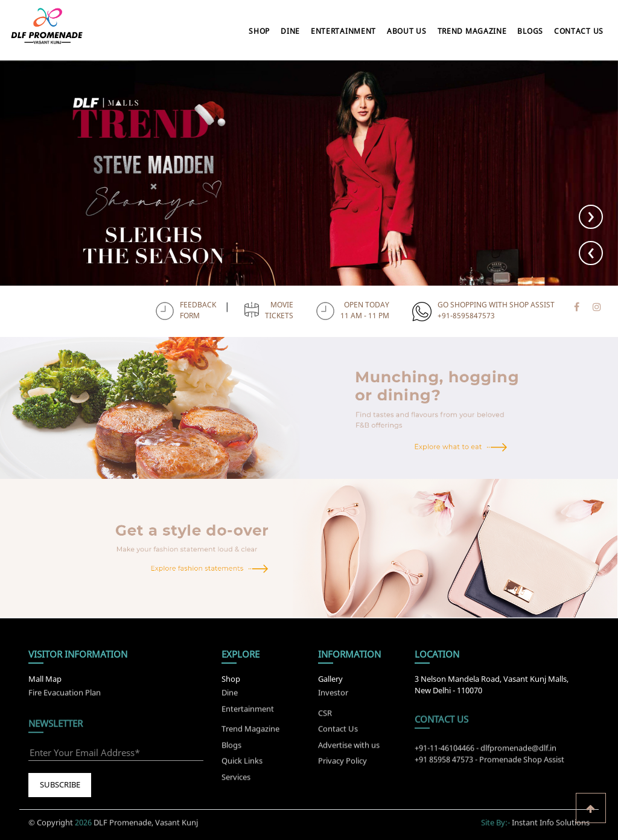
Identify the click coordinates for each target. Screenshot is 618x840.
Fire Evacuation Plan (65, 688)
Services (236, 781)
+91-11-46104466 (444, 752)
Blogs (530, 31)
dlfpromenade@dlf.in (518, 752)
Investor (333, 688)
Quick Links (242, 766)
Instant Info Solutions (551, 818)
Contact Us (579, 31)
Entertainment (343, 31)
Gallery (330, 679)
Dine (290, 31)
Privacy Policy (342, 766)
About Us (407, 31)
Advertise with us (349, 749)
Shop (259, 31)
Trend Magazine (472, 31)
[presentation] (591, 253)
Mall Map (45, 679)
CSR (325, 717)
